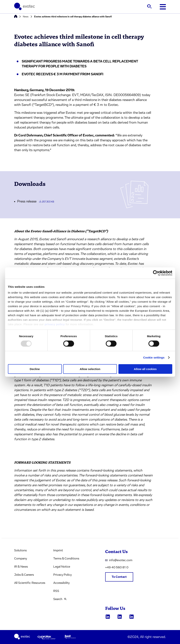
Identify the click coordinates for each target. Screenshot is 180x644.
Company (21, 559)
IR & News (21, 567)
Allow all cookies (145, 369)
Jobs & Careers (24, 575)
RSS (56, 591)
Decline (35, 369)
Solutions (20, 550)
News (26, 17)
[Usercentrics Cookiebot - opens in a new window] (156, 273)
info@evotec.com (119, 560)
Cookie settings (154, 357)
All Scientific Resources (30, 583)
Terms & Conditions (66, 559)
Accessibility (61, 583)
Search (60, 599)
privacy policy (55, 324)
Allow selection (90, 369)
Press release (36, 202)
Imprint (58, 550)
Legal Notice (62, 567)
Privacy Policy (63, 575)
